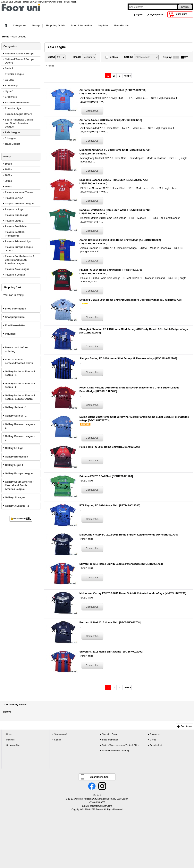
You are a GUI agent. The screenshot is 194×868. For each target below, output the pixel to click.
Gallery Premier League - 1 (20, 426)
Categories (155, 734)
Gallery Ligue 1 (14, 465)
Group (153, 740)
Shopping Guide (15, 317)
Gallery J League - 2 (17, 506)
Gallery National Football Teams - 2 (20, 385)
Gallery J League (15, 497)
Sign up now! (157, 14)
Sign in (140, 14)
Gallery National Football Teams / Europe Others (20, 397)
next (127, 76)
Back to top (186, 726)
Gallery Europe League (19, 473)
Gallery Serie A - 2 (16, 416)
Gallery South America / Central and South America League (19, 485)
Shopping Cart (13, 745)
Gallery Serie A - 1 (16, 407)
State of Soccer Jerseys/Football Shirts (19, 361)
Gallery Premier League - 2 (20, 438)
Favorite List (156, 745)
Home (9, 734)
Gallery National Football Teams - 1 (20, 373)
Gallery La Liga (14, 448)
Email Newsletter (15, 325)
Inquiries (10, 334)
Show (51, 57)
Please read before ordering (16, 349)
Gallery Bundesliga (17, 457)
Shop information (16, 309)
